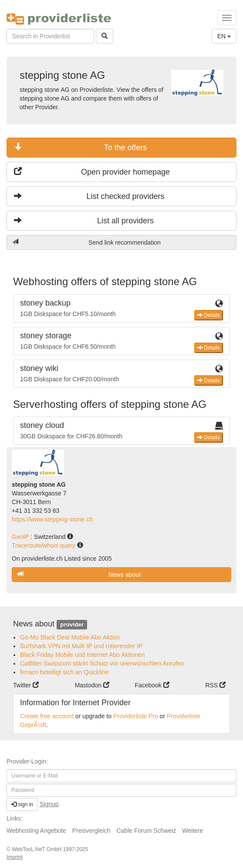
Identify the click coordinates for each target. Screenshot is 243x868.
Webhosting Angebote (36, 831)
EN (224, 36)
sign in (22, 804)
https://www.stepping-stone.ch (52, 519)
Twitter (26, 685)
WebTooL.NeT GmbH (37, 849)
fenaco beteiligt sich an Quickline (64, 672)
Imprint (15, 857)
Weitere (192, 831)
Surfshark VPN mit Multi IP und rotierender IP (81, 646)
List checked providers (89, 196)
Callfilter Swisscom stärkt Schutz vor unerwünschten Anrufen (102, 663)
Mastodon (92, 685)
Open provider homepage (92, 172)
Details (209, 315)
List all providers (84, 220)
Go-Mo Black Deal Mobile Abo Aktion (70, 637)
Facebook (152, 685)
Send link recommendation (86, 242)
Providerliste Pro (136, 716)
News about (79, 574)
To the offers (80, 147)
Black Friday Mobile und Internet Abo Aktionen (82, 655)
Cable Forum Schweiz (146, 831)
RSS (215, 685)
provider (72, 624)
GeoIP (21, 537)
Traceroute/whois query (44, 545)
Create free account (47, 716)
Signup (49, 804)
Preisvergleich (91, 831)
